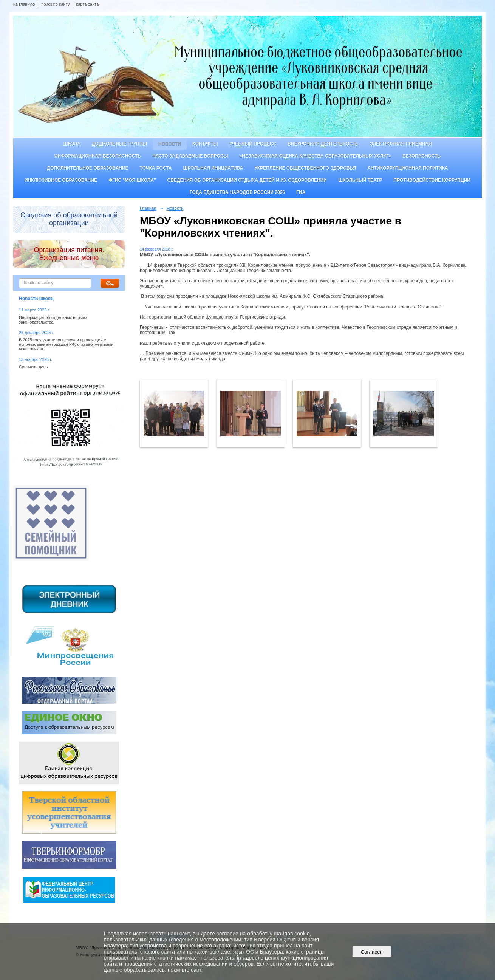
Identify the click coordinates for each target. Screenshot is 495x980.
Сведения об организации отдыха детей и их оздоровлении (247, 180)
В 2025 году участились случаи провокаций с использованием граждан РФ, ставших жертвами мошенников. (66, 344)
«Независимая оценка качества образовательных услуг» (315, 156)
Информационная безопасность (98, 156)
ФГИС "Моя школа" (132, 180)
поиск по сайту (55, 4)
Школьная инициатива (213, 168)
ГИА (301, 192)
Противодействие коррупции (432, 180)
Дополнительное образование (87, 168)
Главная (148, 208)
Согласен (372, 952)
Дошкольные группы (119, 144)
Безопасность (422, 156)
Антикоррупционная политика (408, 168)
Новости (170, 144)
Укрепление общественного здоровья (305, 168)
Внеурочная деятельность (323, 144)
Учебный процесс (253, 144)
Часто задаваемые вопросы (190, 156)
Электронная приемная (401, 144)
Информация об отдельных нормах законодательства (53, 320)
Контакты (205, 144)
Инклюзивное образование (61, 180)
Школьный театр (360, 180)
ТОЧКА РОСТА (156, 168)
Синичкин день (33, 367)
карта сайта (87, 4)
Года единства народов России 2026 (237, 192)
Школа (72, 144)
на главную (24, 4)
